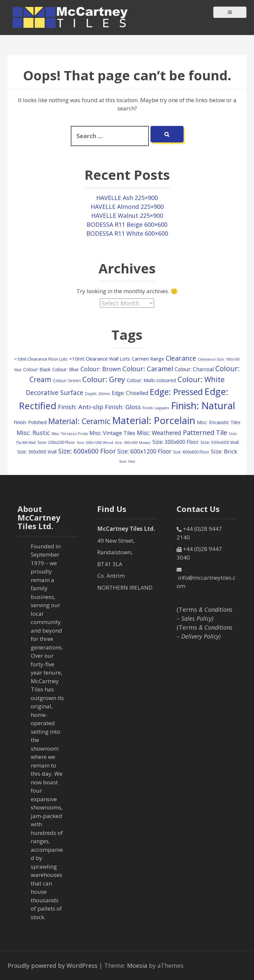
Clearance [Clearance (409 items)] (181, 358)
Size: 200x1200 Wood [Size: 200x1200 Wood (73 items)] (95, 442)
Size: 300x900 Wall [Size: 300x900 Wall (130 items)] (37, 452)
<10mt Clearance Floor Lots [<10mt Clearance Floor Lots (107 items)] (41, 359)
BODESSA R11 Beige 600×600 (127, 224)
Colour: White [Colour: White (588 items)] (201, 379)
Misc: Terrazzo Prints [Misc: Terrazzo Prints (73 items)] (70, 433)
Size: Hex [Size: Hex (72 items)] (127, 461)
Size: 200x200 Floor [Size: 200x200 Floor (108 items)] (56, 442)
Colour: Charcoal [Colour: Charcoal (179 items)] (194, 369)
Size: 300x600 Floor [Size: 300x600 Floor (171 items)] (176, 442)
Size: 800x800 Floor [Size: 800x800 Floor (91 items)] (191, 452)
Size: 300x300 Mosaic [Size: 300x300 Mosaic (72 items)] (133, 443)
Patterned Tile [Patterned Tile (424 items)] (205, 432)
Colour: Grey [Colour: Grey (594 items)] (104, 379)
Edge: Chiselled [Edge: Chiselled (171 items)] (130, 393)
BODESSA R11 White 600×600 (127, 233)
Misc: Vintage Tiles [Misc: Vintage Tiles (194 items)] (112, 433)
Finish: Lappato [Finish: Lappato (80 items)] (156, 408)
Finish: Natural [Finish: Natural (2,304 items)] (203, 406)
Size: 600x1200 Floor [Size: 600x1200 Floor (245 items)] (144, 451)
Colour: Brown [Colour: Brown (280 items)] (101, 369)
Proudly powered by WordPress (53, 965)
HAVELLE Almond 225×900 (127, 207)
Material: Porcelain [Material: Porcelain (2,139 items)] (154, 420)
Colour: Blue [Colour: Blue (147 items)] (65, 369)
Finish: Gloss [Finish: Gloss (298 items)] (123, 407)
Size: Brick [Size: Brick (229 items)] (224, 451)
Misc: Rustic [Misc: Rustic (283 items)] (33, 433)
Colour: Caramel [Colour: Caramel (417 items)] (148, 369)
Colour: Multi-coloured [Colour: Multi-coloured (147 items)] (151, 380)
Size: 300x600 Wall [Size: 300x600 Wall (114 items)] (220, 442)
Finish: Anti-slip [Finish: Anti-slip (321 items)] (81, 407)
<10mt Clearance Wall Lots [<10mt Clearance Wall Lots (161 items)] (100, 359)
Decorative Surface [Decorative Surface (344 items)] (55, 393)
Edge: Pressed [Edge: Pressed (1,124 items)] (176, 392)
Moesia (137, 965)
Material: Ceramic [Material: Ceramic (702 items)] (79, 421)
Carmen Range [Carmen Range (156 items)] (148, 359)
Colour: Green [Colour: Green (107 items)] (67, 380)
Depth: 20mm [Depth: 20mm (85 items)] (98, 393)
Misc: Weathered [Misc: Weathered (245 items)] (159, 433)
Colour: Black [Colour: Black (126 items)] (37, 369)
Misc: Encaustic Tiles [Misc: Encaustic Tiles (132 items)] (219, 422)
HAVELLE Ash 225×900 (127, 198)
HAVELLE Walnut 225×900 (127, 216)
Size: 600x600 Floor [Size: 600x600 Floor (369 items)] (87, 451)
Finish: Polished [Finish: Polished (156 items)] (30, 422)
